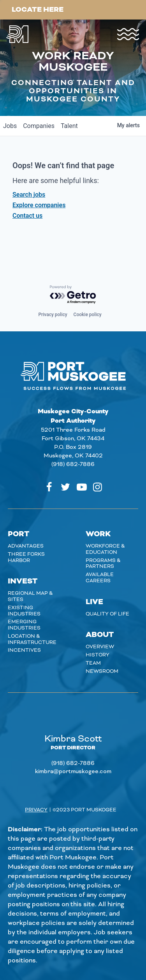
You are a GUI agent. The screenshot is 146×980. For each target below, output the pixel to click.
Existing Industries (24, 611)
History (98, 655)
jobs (10, 126)
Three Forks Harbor (26, 557)
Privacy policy (53, 315)
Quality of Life (107, 614)
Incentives (24, 650)
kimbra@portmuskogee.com (73, 772)
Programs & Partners (103, 564)
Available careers (100, 578)
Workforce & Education (105, 549)
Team (93, 663)
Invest (23, 581)
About (100, 635)
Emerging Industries (24, 625)
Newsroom (102, 671)
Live (94, 602)
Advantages (26, 546)
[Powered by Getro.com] (73, 295)
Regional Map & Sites (30, 596)
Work (98, 534)
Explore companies (39, 205)
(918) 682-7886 (73, 464)
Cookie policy (88, 315)
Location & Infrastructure (32, 639)
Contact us (27, 216)
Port (18, 534)
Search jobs (29, 195)
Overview (100, 647)
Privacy (36, 810)
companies (39, 126)
